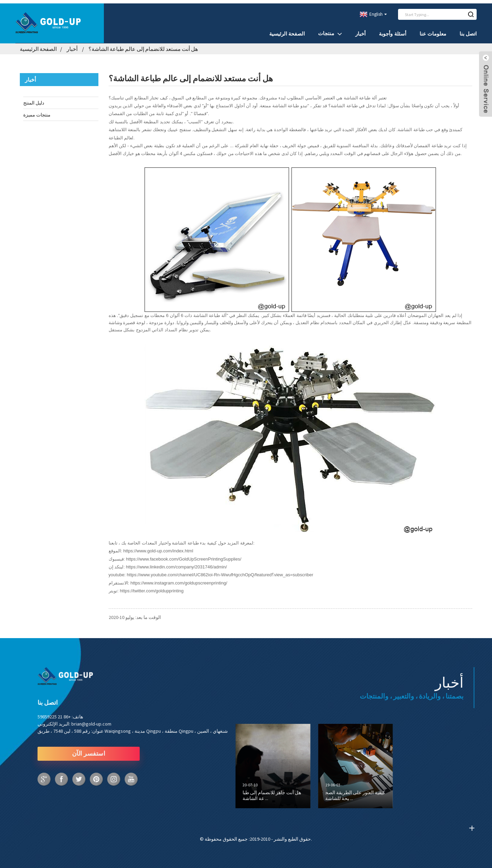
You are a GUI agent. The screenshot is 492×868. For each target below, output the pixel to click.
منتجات (330, 30)
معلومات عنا (433, 30)
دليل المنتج (34, 99)
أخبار (360, 30)
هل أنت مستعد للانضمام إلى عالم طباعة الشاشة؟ (143, 45)
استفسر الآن (63, 750)
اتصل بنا (468, 30)
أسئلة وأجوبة (392, 30)
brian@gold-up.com (66, 720)
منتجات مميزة (37, 111)
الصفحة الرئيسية (287, 30)
